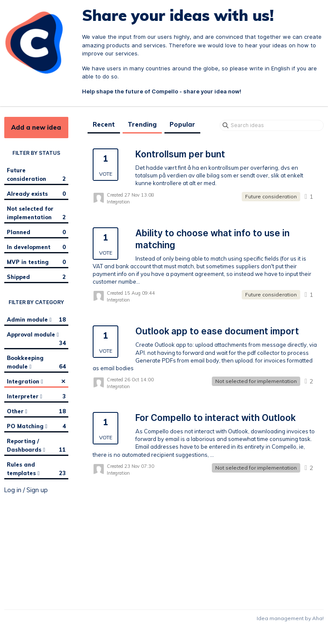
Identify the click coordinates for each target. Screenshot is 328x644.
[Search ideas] (272, 125)
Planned (36, 232)
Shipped (36, 277)
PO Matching (36, 426)
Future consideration (36, 175)
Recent (104, 125)
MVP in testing (36, 262)
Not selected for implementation (36, 213)
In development (36, 247)
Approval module (36, 339)
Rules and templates (36, 469)
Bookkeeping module (36, 363)
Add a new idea (36, 127)
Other (36, 411)
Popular (182, 125)
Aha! (318, 618)
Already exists (36, 194)
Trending (142, 125)
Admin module (36, 319)
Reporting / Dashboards (36, 446)
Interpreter (36, 396)
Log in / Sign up (26, 490)
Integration (36, 381)
